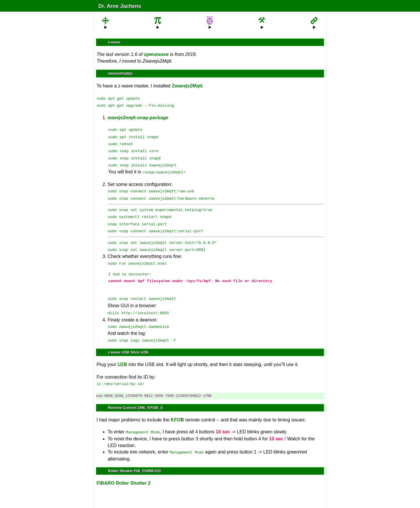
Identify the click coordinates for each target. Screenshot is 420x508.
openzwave (156, 54)
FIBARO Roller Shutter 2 (124, 468)
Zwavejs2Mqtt (187, 86)
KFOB (177, 406)
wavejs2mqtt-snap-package (138, 116)
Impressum (243, 498)
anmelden (208, 497)
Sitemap (174, 498)
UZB (122, 351)
